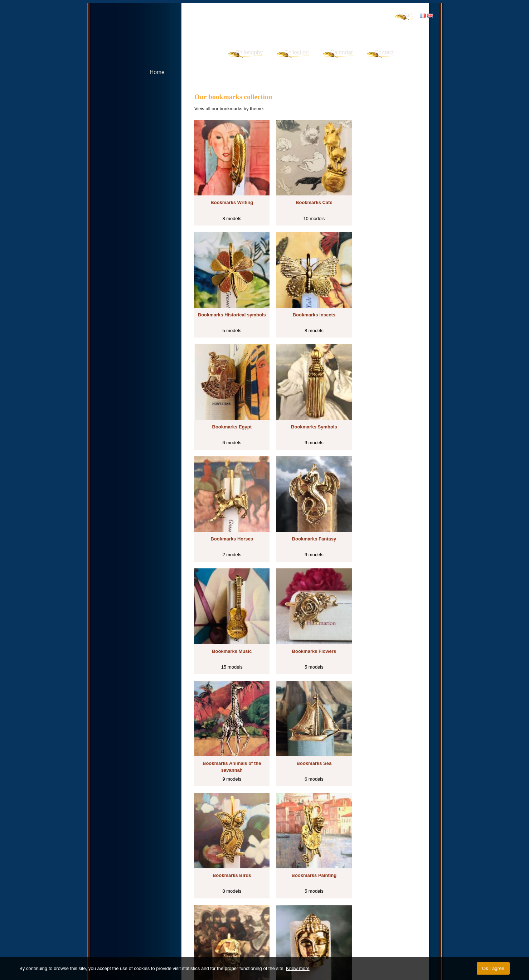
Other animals (213, 909)
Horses (398, 895)
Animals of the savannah (276, 902)
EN (430, 16)
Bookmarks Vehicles (305, 835)
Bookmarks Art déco (229, 835)
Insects (346, 895)
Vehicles (291, 909)
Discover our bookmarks (228, 886)
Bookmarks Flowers (229, 516)
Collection (296, 52)
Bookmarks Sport (382, 835)
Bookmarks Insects (229, 303)
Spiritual (401, 902)
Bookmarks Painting (305, 622)
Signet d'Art (168, 23)
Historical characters (369, 902)
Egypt (362, 895)
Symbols (379, 895)
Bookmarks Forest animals (382, 728)
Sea (308, 902)
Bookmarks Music (382, 409)
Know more (298, 968)
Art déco (271, 909)
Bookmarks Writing (229, 196)
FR (423, 16)
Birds (320, 902)
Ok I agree (493, 968)
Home (157, 72)
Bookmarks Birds (229, 622)
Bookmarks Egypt (305, 303)
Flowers (240, 902)
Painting (337, 902)
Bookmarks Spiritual (229, 728)
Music (223, 902)
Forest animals (245, 909)
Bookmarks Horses (229, 409)
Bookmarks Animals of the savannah (305, 519)
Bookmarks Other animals (305, 728)
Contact (384, 52)
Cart (407, 15)
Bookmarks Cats (305, 196)
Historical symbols (317, 895)
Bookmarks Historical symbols (382, 200)
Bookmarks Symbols (382, 303)
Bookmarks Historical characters (382, 625)
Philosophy (249, 52)
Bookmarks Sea (382, 516)
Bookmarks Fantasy (305, 409)
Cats (291, 895)
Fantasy (206, 902)
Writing (276, 895)
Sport (308, 909)
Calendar (342, 52)
